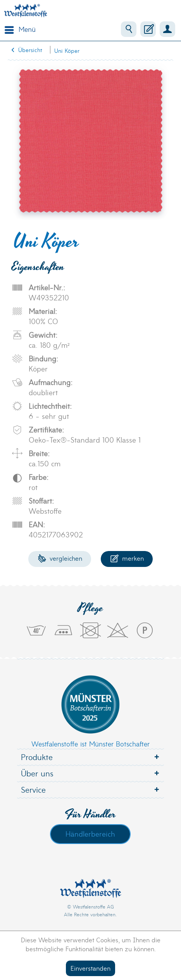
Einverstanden (90, 968)
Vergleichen (60, 558)
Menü (20, 28)
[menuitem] (18, 29)
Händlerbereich (90, 834)
